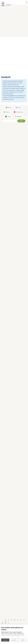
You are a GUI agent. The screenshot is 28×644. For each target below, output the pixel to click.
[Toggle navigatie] (27, 2)
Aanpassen (14, 640)
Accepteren (5, 640)
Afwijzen (23, 640)
